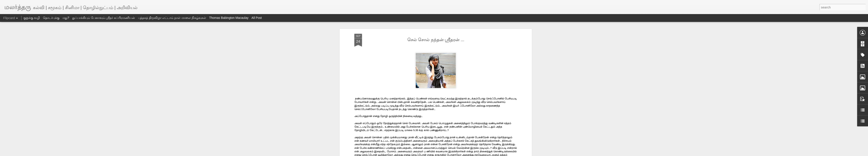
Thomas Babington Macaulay (229, 18)
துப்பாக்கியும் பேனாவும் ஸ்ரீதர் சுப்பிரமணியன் (104, 18)
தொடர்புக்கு (51, 18)
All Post (257, 18)
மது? (66, 18)
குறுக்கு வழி (32, 18)
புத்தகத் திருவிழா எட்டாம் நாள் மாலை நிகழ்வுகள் (172, 18)
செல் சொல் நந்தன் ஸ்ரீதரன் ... (436, 40)
